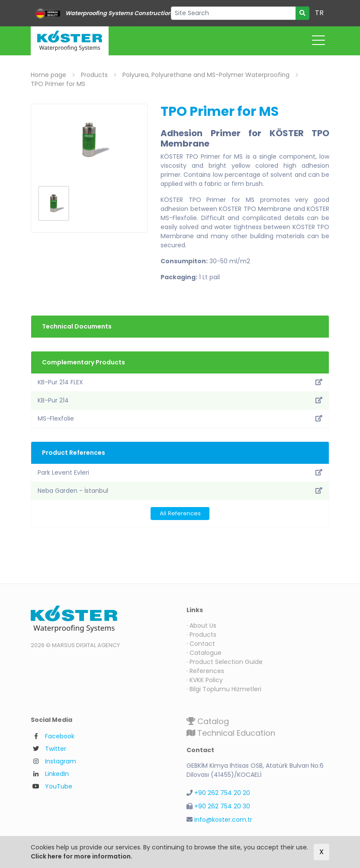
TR (319, 13)
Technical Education (231, 733)
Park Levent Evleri (180, 472)
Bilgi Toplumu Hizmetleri (225, 689)
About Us (203, 625)
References (207, 671)
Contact (202, 644)
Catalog (208, 721)
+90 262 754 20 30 (222, 806)
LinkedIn (57, 774)
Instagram (61, 761)
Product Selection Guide (226, 662)
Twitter (56, 749)
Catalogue (206, 653)
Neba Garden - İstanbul (180, 491)
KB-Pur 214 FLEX (180, 382)
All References (180, 513)
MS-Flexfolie (180, 418)
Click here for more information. (82, 856)
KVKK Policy (206, 680)
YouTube (59, 786)
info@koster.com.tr (223, 820)
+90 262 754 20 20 (222, 793)
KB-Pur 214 (180, 400)
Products (203, 635)
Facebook (60, 736)
